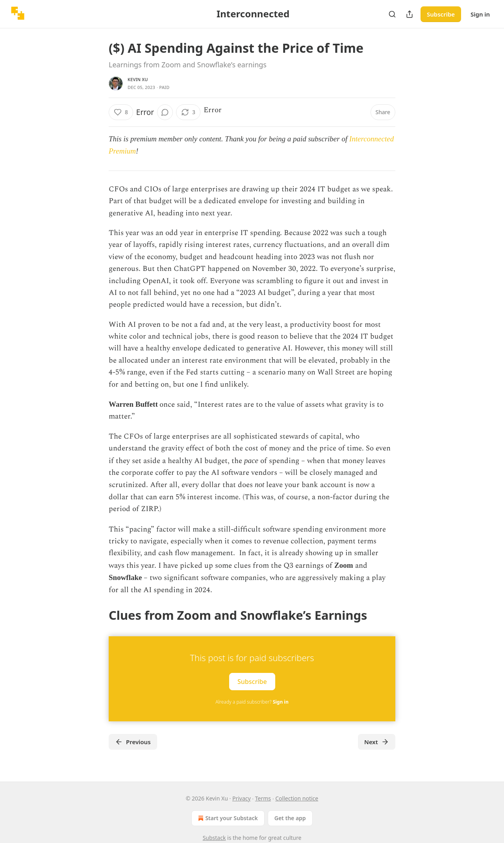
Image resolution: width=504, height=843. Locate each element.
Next (377, 742)
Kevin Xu (138, 79)
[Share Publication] (409, 14)
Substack (214, 838)
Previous (133, 742)
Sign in (480, 14)
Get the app (290, 818)
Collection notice (297, 798)
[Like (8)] (121, 112)
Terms (263, 798)
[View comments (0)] (165, 112)
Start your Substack (227, 818)
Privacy (242, 798)
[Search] (392, 14)
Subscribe (441, 14)
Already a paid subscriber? (252, 702)
